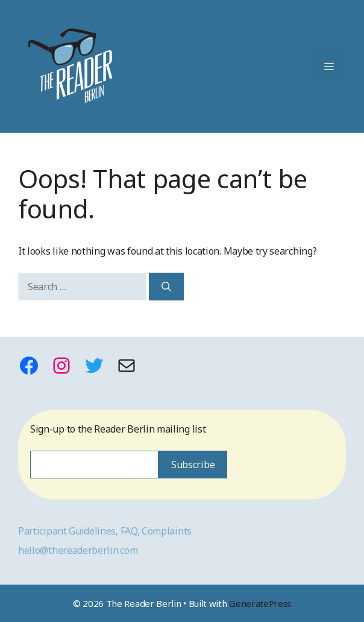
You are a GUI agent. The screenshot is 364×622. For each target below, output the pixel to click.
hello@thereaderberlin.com (78, 550)
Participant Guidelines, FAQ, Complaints (105, 531)
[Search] (166, 287)
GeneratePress (260, 603)
